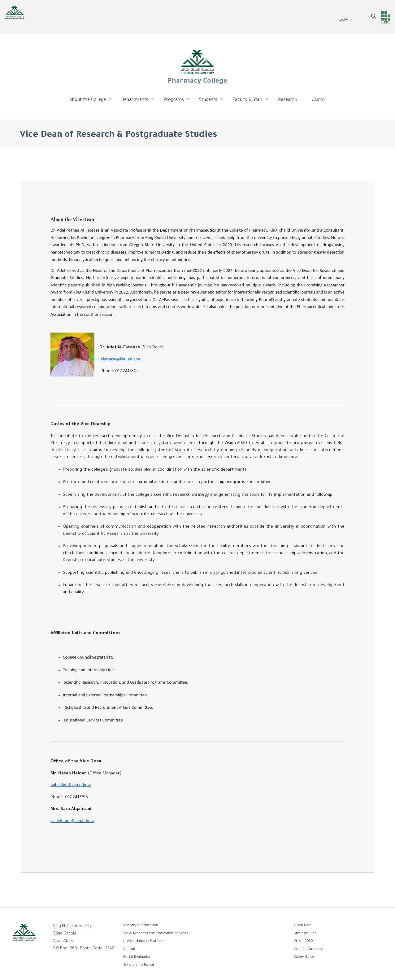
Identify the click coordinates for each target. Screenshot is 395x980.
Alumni (129, 950)
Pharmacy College (197, 67)
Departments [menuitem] (135, 102)
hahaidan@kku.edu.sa (71, 785)
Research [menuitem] (288, 100)
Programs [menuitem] (174, 102)
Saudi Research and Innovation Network (156, 934)
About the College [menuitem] (88, 102)
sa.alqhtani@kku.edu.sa (72, 821)
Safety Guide (304, 957)
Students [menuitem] (208, 102)
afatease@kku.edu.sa (120, 359)
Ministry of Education (141, 926)
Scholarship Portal (139, 965)
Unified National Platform (144, 941)
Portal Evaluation (137, 957)
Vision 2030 (303, 941)
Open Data (303, 926)
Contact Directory (308, 950)
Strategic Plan (305, 934)
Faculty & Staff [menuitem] (248, 102)
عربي (343, 19)
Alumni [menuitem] (319, 100)
